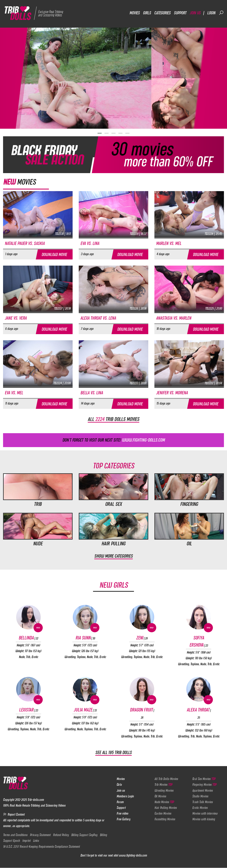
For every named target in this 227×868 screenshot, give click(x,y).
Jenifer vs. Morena (172, 393)
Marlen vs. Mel (169, 243)
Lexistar (28, 710)
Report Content (14, 814)
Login (211, 13)
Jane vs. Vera (16, 318)
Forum (120, 802)
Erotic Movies (200, 808)
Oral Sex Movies (204, 779)
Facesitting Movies (165, 819)
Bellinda (28, 638)
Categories (162, 13)
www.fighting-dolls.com (133, 855)
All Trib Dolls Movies (166, 779)
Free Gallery (123, 819)
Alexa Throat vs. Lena (98, 318)
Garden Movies (163, 814)
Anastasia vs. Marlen (174, 318)
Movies (135, 13)
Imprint (26, 841)
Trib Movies (163, 785)
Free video (122, 814)
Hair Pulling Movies (166, 808)
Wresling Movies (164, 790)
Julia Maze (85, 710)
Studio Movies (200, 796)
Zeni (142, 638)
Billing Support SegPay (84, 835)
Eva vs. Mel (14, 393)
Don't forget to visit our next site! (114, 440)
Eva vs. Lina (90, 243)
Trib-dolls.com (36, 800)
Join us (195, 13)
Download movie (54, 254)
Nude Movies (164, 802)
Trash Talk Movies (202, 802)
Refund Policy (61, 835)
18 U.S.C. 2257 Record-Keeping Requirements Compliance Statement (41, 847)
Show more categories (113, 556)
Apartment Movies (202, 790)
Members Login (125, 796)
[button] (100, 133)
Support (180, 13)
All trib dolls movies (113, 419)
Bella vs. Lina (92, 393)
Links (36, 841)
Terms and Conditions (15, 835)
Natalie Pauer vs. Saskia (25, 243)
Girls (147, 13)
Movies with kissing (204, 819)
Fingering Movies (204, 785)
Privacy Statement (40, 835)
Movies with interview (205, 814)
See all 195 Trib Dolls (113, 753)
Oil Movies (160, 796)
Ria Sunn (85, 638)
